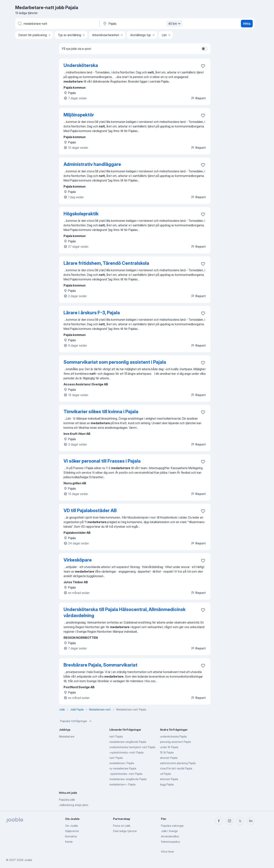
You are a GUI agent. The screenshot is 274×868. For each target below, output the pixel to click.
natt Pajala (116, 736)
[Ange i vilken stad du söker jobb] (142, 24)
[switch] (204, 49)
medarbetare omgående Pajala (128, 742)
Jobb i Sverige (169, 831)
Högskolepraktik (81, 214)
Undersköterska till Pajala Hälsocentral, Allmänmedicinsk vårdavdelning (125, 612)
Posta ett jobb (122, 826)
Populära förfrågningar (76, 721)
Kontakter (71, 836)
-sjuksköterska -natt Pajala (126, 774)
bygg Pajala (167, 784)
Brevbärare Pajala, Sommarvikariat (100, 665)
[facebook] (219, 821)
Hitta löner (167, 852)
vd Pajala (165, 774)
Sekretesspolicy (170, 842)
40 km (175, 24)
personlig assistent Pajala (175, 742)
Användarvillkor (170, 836)
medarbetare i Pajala (122, 763)
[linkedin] (251, 821)
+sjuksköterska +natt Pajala (126, 752)
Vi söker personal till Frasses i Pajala (102, 461)
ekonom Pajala (169, 758)
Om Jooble (72, 826)
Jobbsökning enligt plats (74, 805)
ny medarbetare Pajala (123, 768)
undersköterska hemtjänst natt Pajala (132, 747)
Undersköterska (81, 65)
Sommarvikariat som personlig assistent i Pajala (115, 362)
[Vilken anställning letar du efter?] (57, 24)
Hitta (247, 24)
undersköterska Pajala (173, 736)
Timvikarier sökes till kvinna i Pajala (101, 412)
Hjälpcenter (72, 831)
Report (198, 98)
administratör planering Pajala (178, 763)
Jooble (28, 860)
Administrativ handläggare (92, 164)
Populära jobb (67, 800)
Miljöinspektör (79, 115)
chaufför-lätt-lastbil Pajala (176, 768)
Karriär (69, 842)
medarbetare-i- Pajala (122, 784)
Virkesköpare (78, 560)
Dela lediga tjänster (125, 831)
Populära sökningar (172, 826)
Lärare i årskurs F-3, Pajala (92, 313)
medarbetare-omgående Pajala (128, 779)
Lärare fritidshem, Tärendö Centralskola (106, 263)
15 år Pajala (167, 752)
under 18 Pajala (169, 747)
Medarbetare (67, 736)
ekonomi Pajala (169, 779)
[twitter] (240, 821)
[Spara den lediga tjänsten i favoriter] (203, 66)
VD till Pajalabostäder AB (90, 510)
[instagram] (229, 821)
